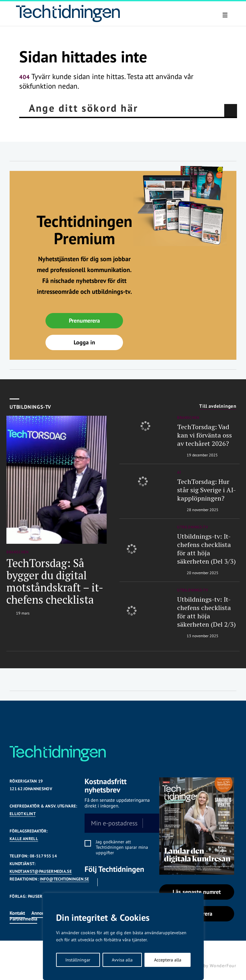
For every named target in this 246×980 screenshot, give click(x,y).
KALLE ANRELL (24, 839)
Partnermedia (23, 919)
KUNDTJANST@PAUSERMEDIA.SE (41, 871)
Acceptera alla (168, 960)
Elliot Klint (23, 814)
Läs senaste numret (197, 892)
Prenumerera (84, 321)
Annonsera (42, 913)
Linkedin (106, 882)
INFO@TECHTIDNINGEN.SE (64, 879)
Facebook (88, 882)
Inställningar (78, 960)
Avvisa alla (122, 960)
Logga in (84, 342)
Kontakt (17, 913)
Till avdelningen (218, 406)
